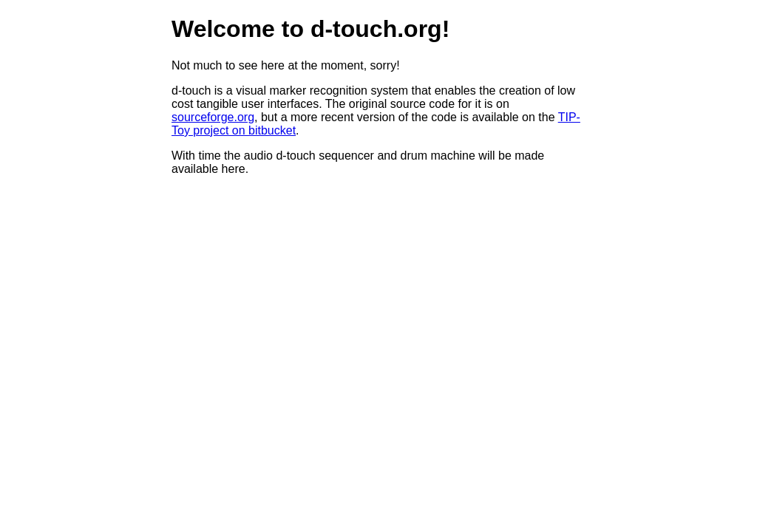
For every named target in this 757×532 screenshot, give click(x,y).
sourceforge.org (213, 117)
